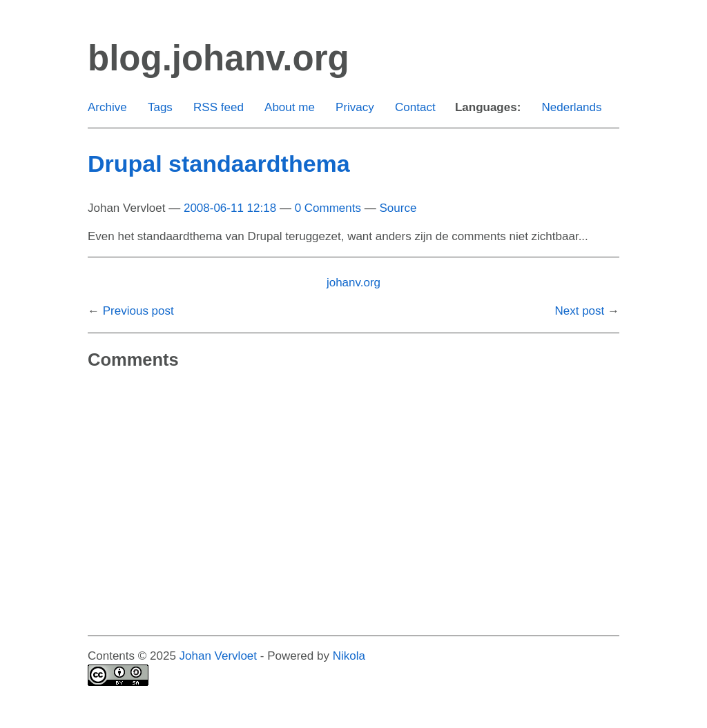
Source (398, 208)
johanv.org (353, 283)
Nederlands (572, 107)
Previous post (138, 311)
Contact (415, 107)
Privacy (355, 107)
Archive (107, 107)
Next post (579, 311)
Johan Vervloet (218, 656)
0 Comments (328, 208)
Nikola (349, 656)
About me (290, 107)
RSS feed (219, 107)
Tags (160, 107)
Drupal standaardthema (219, 164)
